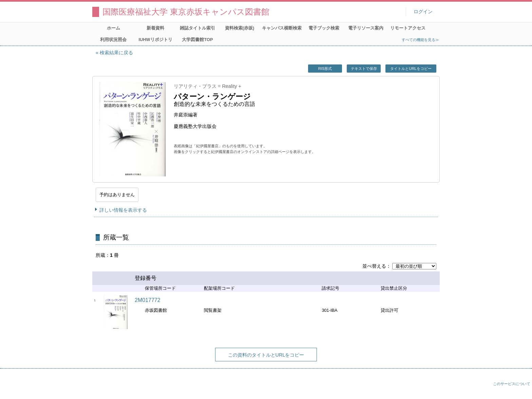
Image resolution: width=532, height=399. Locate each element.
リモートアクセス (408, 28)
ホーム (113, 28)
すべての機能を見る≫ (420, 40)
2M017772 (148, 300)
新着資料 (155, 28)
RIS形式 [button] (325, 69)
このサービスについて (512, 384)
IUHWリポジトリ (155, 40)
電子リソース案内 (366, 28)
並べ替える (374, 266)
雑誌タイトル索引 (197, 28)
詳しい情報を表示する (123, 210)
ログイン (423, 12)
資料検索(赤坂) (240, 28)
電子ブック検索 (324, 28)
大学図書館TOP (197, 40)
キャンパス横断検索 (282, 28)
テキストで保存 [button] (364, 69)
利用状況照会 (113, 40)
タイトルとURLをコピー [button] (411, 69)
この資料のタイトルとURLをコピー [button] (266, 355)
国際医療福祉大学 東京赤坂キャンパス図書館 (186, 12)
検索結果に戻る (116, 53)
